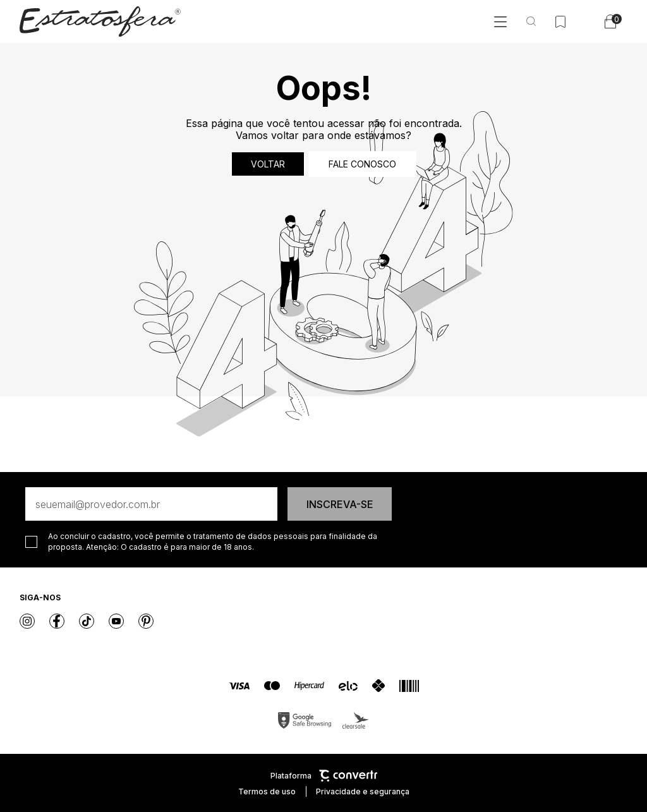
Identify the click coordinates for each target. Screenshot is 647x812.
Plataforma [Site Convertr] (324, 776)
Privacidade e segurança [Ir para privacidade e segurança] (363, 791)
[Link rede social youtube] (116, 621)
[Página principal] (100, 21)
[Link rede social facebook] (57, 621)
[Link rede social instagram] (27, 621)
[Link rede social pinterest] (146, 621)
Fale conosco (362, 164)
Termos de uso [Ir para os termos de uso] (267, 791)
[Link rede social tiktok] (87, 621)
